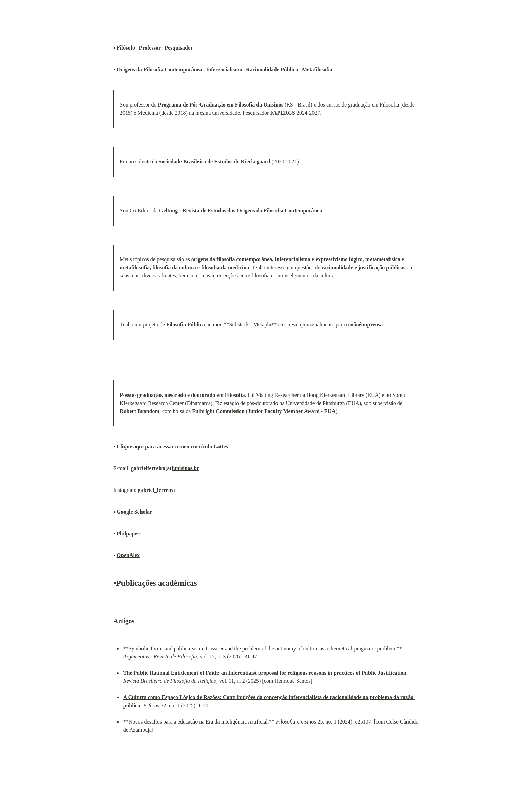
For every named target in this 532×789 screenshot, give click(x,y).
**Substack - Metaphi (247, 324)
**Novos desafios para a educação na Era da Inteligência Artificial (195, 722)
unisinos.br (186, 468)
